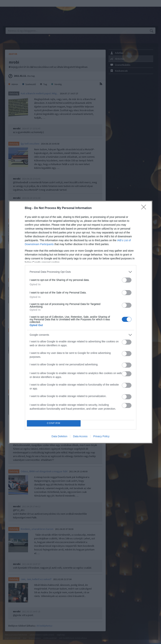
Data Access (80, 436)
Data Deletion (60, 436)
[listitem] (81, 272)
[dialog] (81, 322)
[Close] (145, 208)
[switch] (127, 280)
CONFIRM (54, 423)
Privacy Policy (101, 436)
